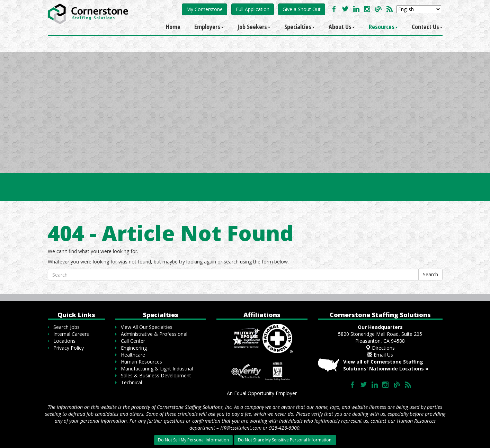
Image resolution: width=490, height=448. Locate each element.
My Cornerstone (204, 9)
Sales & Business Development (156, 375)
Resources (383, 27)
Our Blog (378, 9)
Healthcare (133, 355)
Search (430, 274)
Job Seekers (254, 27)
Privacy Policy (69, 348)
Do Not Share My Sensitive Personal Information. (285, 440)
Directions (380, 348)
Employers (209, 27)
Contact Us (427, 27)
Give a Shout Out (302, 9)
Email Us (380, 355)
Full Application (253, 9)
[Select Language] (419, 9)
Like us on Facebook (334, 9)
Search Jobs (66, 327)
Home (173, 27)
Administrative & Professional (154, 334)
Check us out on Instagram (367, 9)
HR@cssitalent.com (241, 428)
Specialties (300, 27)
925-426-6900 (284, 428)
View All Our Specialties (147, 327)
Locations (64, 341)
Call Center (133, 341)
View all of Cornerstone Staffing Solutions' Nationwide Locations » (386, 365)
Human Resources (141, 362)
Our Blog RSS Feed (390, 9)
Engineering (134, 348)
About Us (342, 27)
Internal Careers (71, 334)
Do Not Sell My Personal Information (193, 440)
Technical (131, 382)
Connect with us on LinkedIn (356, 9)
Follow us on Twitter (345, 9)
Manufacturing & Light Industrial (157, 369)
